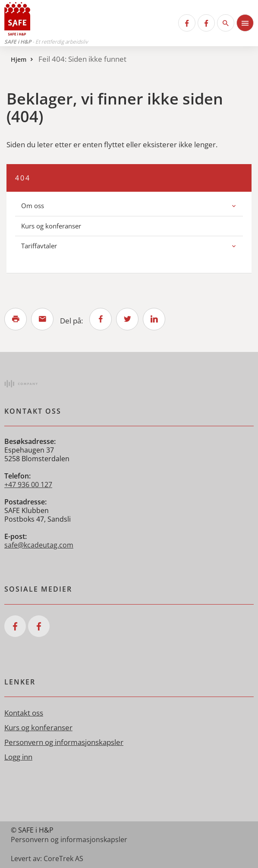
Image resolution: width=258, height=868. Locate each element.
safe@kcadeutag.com (39, 545)
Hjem (19, 59)
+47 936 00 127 (28, 485)
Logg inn (18, 757)
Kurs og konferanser (51, 226)
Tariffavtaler (39, 246)
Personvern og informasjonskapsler (64, 742)
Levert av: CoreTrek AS (47, 858)
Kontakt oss (24, 713)
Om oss (33, 206)
